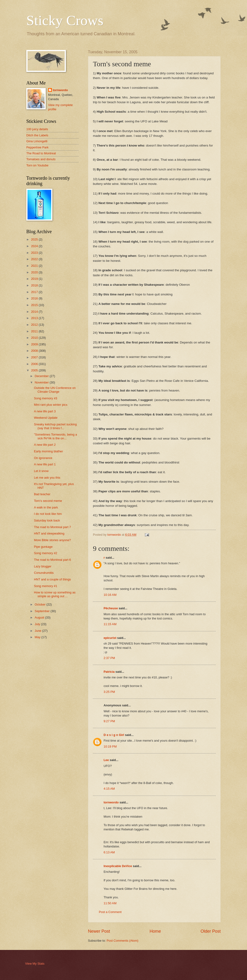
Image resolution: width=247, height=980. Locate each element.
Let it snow (41, 471)
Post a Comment (110, 912)
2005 (35, 370)
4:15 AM (109, 789)
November (42, 382)
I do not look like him (48, 514)
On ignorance (43, 458)
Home (155, 931)
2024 (35, 246)
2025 (35, 239)
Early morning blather (48, 451)
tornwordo (111, 802)
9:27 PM (109, 721)
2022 (35, 259)
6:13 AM (109, 852)
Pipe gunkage (43, 547)
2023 (35, 253)
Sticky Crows (65, 20)
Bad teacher (42, 494)
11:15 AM (110, 624)
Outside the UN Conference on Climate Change (55, 390)
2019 (35, 279)
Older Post (211, 931)
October (40, 604)
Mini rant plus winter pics (51, 405)
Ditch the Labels (37, 135)
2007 (35, 357)
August (40, 617)
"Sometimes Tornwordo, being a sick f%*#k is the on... (55, 436)
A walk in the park (46, 507)
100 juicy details (37, 129)
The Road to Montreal (41, 153)
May (38, 637)
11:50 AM (110, 903)
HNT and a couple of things (52, 579)
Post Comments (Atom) (123, 941)
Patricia (109, 672)
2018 (35, 285)
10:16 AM (110, 595)
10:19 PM (110, 746)
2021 (35, 266)
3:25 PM (109, 692)
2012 (35, 325)
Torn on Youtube (37, 165)
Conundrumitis (44, 573)
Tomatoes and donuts (41, 159)
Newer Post (99, 931)
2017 (35, 292)
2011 (35, 331)
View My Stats (35, 964)
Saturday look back (47, 520)
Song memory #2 (46, 553)
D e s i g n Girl (114, 735)
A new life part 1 (45, 464)
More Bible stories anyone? (52, 540)
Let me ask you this (47, 478)
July (38, 624)
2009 (35, 344)
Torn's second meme (48, 501)
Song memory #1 (46, 586)
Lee (106, 760)
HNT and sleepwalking (49, 533)
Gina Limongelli (37, 141)
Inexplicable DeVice (118, 866)
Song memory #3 (46, 398)
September (43, 611)
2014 (35, 312)
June (38, 631)
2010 (35, 338)
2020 (35, 272)
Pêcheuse (111, 608)
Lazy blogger (43, 566)
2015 (35, 305)
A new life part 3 (45, 411)
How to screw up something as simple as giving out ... (55, 594)
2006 (35, 364)
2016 (35, 298)
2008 (35, 351)
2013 (35, 318)
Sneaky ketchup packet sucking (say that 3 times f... (55, 426)
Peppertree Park (37, 147)
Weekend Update (46, 418)
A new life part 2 (45, 445)
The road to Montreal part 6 (52, 560)
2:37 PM (109, 658)
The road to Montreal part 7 (52, 527)
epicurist (110, 638)
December (42, 376)
